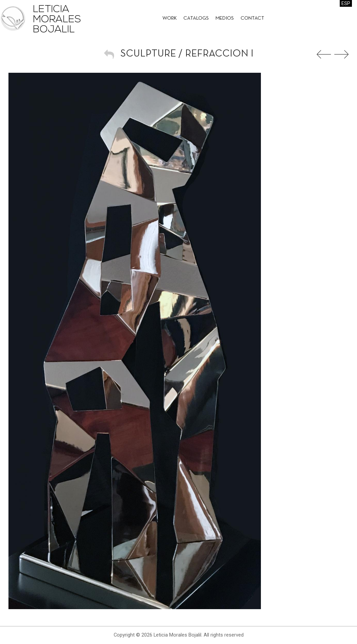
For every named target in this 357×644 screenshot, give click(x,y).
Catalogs (196, 18)
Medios (225, 18)
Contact (252, 18)
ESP (346, 3)
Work (170, 18)
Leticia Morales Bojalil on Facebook (338, 19)
